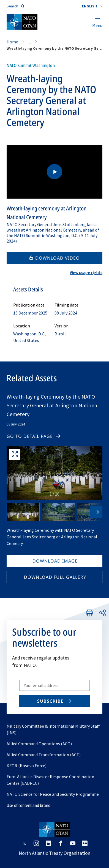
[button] (92, 6)
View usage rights (86, 272)
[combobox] (92, 6)
